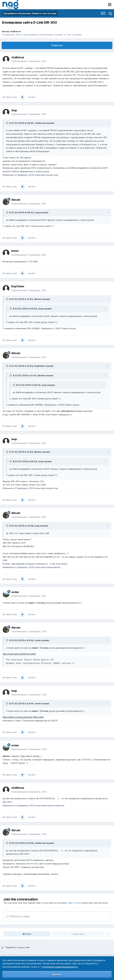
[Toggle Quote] (8, 123)
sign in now (74, 903)
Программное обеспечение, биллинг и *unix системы (52, 35)
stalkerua (15, 31)
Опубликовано (29, 61)
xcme (15, 592)
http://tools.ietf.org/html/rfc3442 (19, 654)
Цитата (32, 97)
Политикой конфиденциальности (60, 967)
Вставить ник (10, 97)
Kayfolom (18, 286)
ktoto (15, 251)
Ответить (57, 45)
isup (14, 110)
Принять (57, 974)
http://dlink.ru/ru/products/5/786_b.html (23, 717)
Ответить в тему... (19, 916)
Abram (16, 200)
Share (27, 934)
